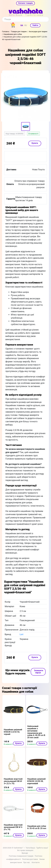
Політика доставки (30, 859)
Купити (35, 143)
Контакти (36, 862)
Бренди (25, 853)
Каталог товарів (26, 3)
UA (22, 25)
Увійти (35, 25)
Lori (22, 634)
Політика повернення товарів (21, 856)
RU (26, 25)
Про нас (27, 862)
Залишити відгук (39, 672)
